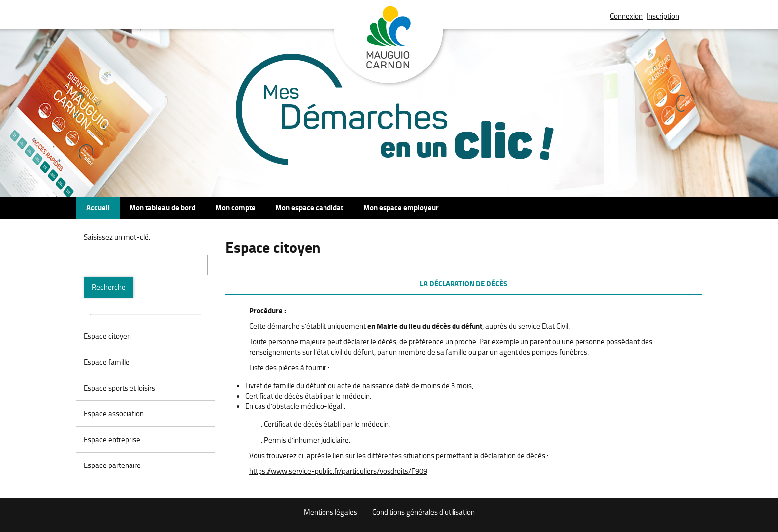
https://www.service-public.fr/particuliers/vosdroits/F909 (338, 471)
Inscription (663, 16)
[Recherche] (109, 287)
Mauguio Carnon (389, 46)
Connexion (626, 16)
